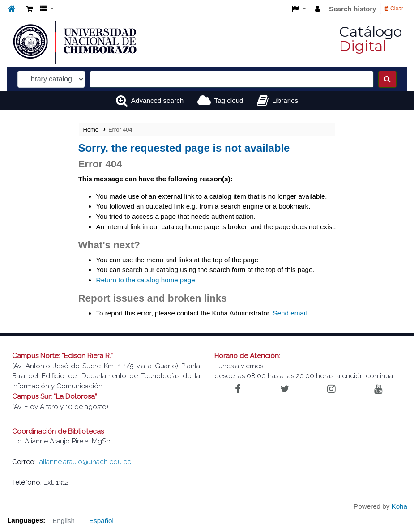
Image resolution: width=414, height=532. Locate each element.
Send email (290, 313)
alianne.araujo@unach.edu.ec (85, 462)
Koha (399, 506)
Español (101, 521)
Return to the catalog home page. (146, 280)
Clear (394, 9)
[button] (30, 9)
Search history (353, 9)
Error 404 (120, 130)
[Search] (387, 79)
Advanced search (157, 100)
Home (91, 130)
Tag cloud (229, 100)
